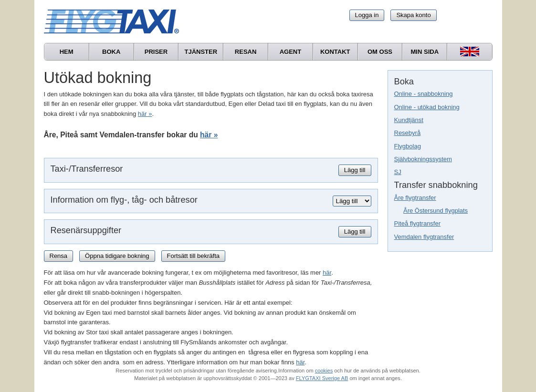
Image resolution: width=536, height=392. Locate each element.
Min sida (425, 52)
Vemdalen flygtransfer (424, 237)
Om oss (380, 52)
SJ (398, 172)
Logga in (367, 15)
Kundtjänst (409, 120)
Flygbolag (408, 146)
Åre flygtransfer (415, 198)
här (327, 273)
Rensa (59, 256)
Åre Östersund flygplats (436, 211)
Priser (156, 52)
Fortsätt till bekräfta (194, 256)
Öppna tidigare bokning (117, 256)
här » (145, 114)
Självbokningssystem (423, 159)
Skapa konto (413, 15)
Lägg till (355, 170)
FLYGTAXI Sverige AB (322, 378)
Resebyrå (408, 133)
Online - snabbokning (424, 94)
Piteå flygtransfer (418, 223)
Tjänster (201, 52)
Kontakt (335, 52)
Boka (111, 52)
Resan (246, 52)
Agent (291, 52)
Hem (67, 52)
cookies (324, 371)
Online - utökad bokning (427, 107)
